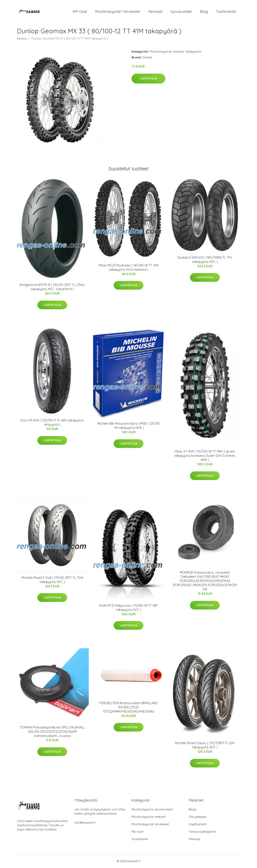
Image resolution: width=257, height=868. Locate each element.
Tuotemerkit (226, 12)
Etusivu (22, 38)
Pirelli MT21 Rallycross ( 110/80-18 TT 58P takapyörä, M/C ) (128, 608)
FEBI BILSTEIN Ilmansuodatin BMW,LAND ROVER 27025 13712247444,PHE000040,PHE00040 (129, 707)
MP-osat (80, 12)
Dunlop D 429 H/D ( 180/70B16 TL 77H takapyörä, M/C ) (205, 260)
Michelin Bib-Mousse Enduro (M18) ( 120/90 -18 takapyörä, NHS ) (128, 426)
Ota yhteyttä (197, 817)
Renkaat (155, 12)
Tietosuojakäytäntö (202, 832)
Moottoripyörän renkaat (167, 51)
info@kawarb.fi (85, 823)
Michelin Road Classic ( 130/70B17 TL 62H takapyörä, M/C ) (205, 745)
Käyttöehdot (198, 824)
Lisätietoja (148, 78)
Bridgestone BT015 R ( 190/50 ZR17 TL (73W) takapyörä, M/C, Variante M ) (52, 287)
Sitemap (194, 839)
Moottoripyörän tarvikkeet (118, 12)
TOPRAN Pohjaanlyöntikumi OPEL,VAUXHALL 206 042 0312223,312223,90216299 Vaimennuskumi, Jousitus (52, 732)
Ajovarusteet (181, 12)
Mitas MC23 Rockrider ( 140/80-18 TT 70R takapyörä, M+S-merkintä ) (129, 267)
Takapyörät (193, 51)
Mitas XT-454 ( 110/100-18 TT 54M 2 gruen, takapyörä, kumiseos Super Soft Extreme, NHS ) (205, 456)
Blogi (204, 12)
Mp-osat (137, 832)
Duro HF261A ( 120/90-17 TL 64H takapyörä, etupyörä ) (52, 422)
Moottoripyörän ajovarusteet (152, 809)
